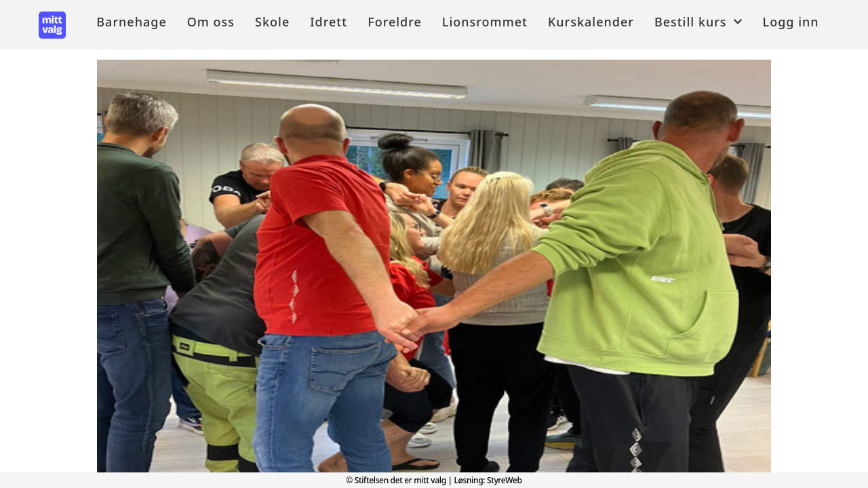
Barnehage (131, 22)
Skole (272, 22)
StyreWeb (505, 480)
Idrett (329, 22)
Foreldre (395, 22)
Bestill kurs (698, 22)
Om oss (211, 22)
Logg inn (791, 22)
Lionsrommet (485, 22)
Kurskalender (591, 22)
